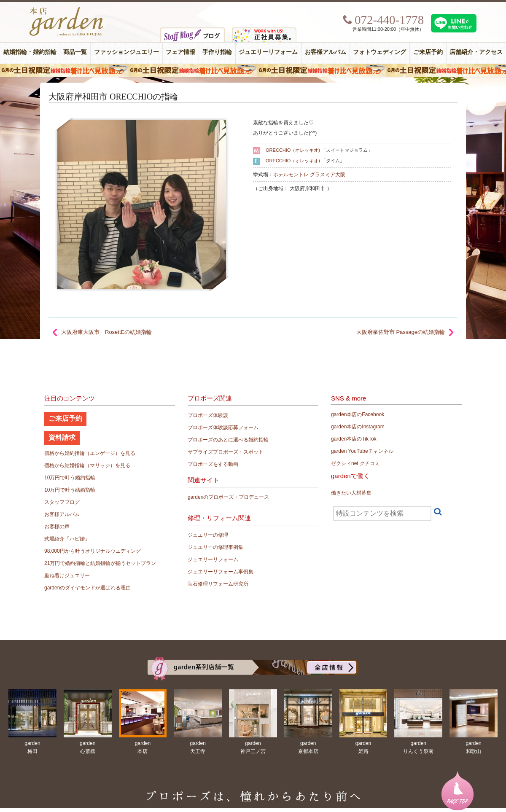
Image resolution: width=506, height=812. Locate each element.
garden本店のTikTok (354, 439)
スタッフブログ (62, 502)
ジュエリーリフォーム (268, 52)
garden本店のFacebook (358, 414)
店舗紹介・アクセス (476, 52)
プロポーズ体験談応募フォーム (223, 428)
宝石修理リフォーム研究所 (218, 584)
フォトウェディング (379, 52)
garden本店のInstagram (358, 427)
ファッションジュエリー (126, 52)
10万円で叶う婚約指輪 (70, 478)
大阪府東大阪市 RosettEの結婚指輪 (106, 332)
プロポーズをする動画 (213, 464)
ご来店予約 (428, 52)
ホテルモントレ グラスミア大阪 (309, 175)
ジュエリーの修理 (208, 535)
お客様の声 (57, 527)
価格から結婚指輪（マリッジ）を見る (87, 465)
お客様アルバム (326, 52)
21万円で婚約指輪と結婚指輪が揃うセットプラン (100, 563)
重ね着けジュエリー (67, 575)
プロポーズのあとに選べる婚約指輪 (228, 440)
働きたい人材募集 (351, 493)
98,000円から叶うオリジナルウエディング (93, 551)
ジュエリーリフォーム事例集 (221, 572)
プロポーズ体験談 (208, 415)
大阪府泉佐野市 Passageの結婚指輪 (401, 332)
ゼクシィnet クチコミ (355, 463)
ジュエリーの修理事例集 (215, 547)
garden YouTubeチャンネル (362, 451)
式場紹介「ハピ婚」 (67, 539)
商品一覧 (75, 52)
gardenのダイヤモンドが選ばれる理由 (87, 588)
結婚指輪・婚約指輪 (30, 52)
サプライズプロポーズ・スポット (226, 452)
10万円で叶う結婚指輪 (70, 490)
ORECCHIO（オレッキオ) (293, 150)
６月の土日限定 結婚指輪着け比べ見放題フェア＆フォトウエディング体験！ (253, 70)
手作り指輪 (217, 52)
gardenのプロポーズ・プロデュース (228, 497)
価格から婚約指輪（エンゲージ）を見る (90, 453)
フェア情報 (180, 52)
